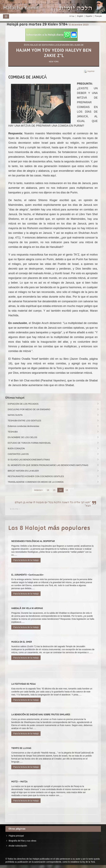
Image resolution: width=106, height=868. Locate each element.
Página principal (16, 836)
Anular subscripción (18, 846)
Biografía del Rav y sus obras (23, 841)
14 (60, 490)
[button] (51, 35)
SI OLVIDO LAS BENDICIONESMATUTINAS (53, 460)
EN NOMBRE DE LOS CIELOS (53, 437)
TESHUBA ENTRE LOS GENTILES (53, 421)
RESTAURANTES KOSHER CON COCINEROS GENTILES (53, 476)
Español (89, 16)
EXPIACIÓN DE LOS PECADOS (53, 404)
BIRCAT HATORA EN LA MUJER (53, 471)
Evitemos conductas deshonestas (53, 426)
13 (67, 490)
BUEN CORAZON (53, 448)
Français (98, 16)
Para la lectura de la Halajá (26, 560)
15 (54, 490)
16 (48, 490)
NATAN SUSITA (53, 415)
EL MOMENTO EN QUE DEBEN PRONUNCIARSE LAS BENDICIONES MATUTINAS (53, 465)
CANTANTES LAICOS (53, 454)
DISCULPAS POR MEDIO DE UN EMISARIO (53, 409)
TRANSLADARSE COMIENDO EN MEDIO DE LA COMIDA (53, 482)
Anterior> (39, 490)
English (80, 16)
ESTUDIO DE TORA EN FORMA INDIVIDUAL (53, 443)
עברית (72, 16)
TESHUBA (53, 432)
